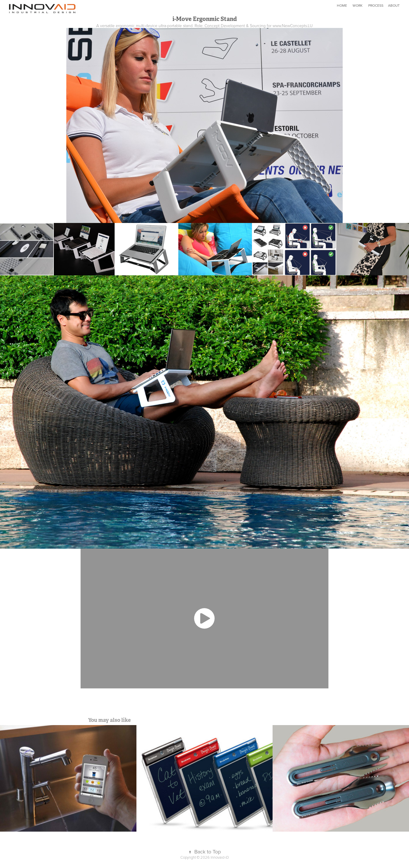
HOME (342, 5)
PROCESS (376, 5)
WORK (358, 5)
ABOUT (394, 5)
